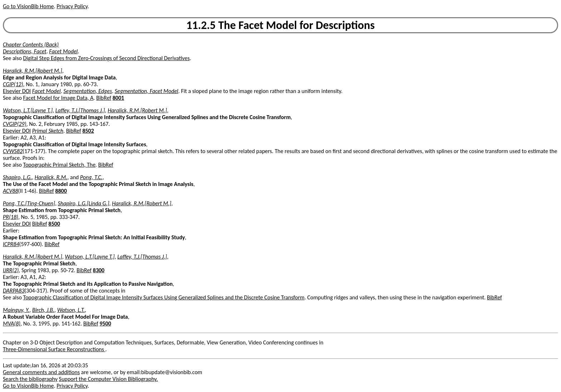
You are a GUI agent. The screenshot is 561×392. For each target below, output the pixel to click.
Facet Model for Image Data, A (58, 98)
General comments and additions (41, 372)
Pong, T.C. (91, 177)
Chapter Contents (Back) (31, 45)
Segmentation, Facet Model (147, 91)
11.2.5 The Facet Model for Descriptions (280, 25)
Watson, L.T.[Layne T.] (28, 110)
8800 (61, 191)
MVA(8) (12, 324)
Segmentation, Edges (88, 91)
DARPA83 (14, 291)
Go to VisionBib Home (28, 6)
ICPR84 (11, 244)
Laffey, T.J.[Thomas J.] (80, 110)
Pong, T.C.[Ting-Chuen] (29, 203)
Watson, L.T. (71, 310)
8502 (88, 131)
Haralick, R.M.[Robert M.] (33, 71)
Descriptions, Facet (25, 51)
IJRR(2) (11, 270)
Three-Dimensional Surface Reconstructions (54, 349)
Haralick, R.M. (51, 177)
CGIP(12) (13, 84)
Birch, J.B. (43, 310)
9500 (105, 324)
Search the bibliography (30, 379)
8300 (99, 270)
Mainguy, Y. (16, 310)
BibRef (104, 98)
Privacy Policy (72, 6)
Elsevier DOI (17, 91)
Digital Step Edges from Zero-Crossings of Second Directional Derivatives (107, 58)
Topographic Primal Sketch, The (59, 165)
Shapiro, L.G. (17, 177)
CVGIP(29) (15, 124)
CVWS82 (13, 151)
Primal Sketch (48, 131)
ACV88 (11, 191)
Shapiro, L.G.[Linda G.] (84, 203)
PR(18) (11, 217)
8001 (118, 98)
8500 (54, 224)
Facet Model (63, 51)
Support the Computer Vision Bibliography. (109, 379)
